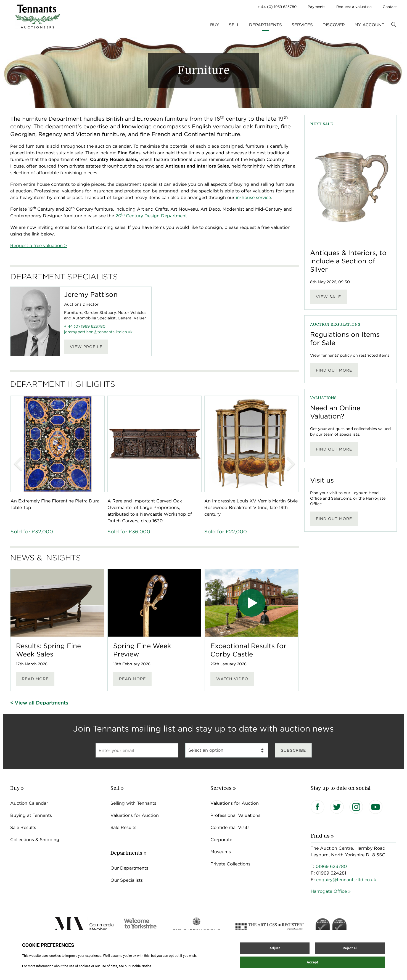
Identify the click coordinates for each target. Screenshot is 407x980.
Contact (390, 7)
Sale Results (23, 827)
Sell (234, 25)
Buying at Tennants (31, 815)
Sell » (117, 788)
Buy (215, 25)
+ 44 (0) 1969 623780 (277, 7)
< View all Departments (39, 703)
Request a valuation (354, 7)
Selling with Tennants (133, 803)
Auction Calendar (29, 803)
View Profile (86, 347)
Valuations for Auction (135, 815)
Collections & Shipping (35, 840)
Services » (223, 788)
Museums (221, 852)
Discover (334, 25)
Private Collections (230, 864)
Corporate (221, 840)
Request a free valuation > (39, 246)
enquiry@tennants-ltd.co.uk (346, 880)
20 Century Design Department (151, 216)
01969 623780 (331, 866)
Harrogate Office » (331, 891)
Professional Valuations (235, 815)
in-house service (253, 198)
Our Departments (129, 868)
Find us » (322, 836)
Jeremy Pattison (91, 294)
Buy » (17, 788)
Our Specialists (127, 880)
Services (302, 25)
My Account (369, 25)
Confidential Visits (230, 827)
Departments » (129, 853)
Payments (316, 7)
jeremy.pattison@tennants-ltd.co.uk (98, 332)
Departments (265, 25)
